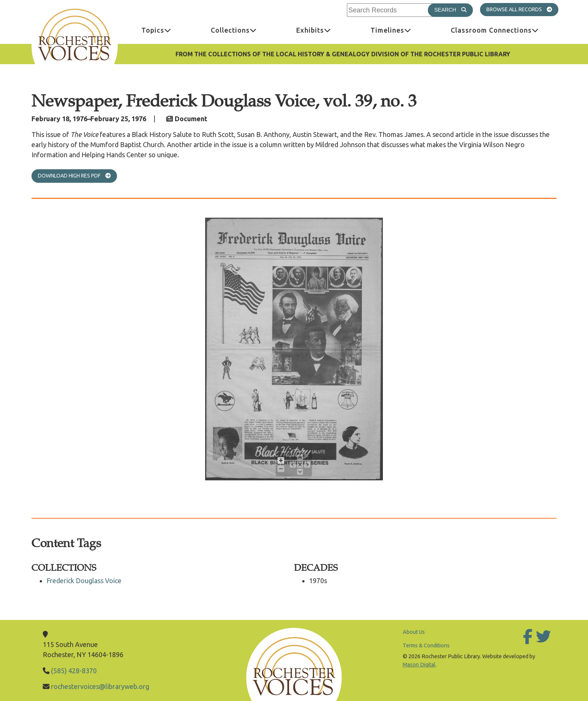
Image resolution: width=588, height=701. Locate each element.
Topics (166, 30)
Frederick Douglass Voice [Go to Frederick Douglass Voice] (84, 581)
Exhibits (324, 30)
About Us (414, 632)
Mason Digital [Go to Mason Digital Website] (419, 665)
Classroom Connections (505, 30)
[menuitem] (156, 30)
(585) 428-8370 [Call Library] (74, 671)
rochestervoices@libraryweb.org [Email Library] (100, 686)
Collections (244, 30)
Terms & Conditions (426, 645)
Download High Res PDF (77, 175)
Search (454, 10)
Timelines (401, 30)
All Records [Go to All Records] (534, 9)
